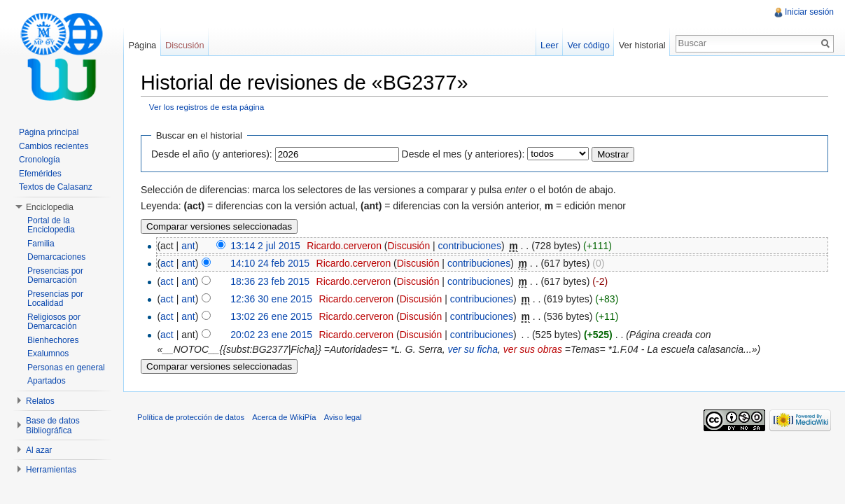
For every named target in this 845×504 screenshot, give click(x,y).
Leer (550, 45)
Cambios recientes (54, 146)
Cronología (40, 160)
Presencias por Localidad (55, 299)
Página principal (49, 132)
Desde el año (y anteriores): (212, 154)
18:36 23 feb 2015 (270, 281)
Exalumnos (48, 353)
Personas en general (66, 367)
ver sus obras (533, 349)
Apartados (47, 381)
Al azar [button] (39, 450)
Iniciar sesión (809, 12)
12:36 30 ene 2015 (271, 299)
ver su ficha (473, 349)
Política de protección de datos (191, 417)
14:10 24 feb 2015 (270, 263)
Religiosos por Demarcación (54, 322)
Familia (41, 244)
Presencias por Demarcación (55, 276)
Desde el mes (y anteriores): (463, 154)
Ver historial (642, 45)
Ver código (588, 45)
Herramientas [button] (51, 470)
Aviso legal (343, 417)
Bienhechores (53, 340)
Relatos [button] (40, 401)
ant (188, 246)
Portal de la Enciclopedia (51, 225)
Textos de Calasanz (56, 187)
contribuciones (470, 246)
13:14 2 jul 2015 (265, 246)
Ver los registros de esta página (207, 107)
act (167, 263)
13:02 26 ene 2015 (271, 316)
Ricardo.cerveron (344, 246)
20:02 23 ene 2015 (271, 335)
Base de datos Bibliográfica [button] (53, 426)
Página (142, 45)
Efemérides (40, 174)
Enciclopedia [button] (50, 207)
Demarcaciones (56, 257)
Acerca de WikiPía (284, 417)
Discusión (408, 246)
